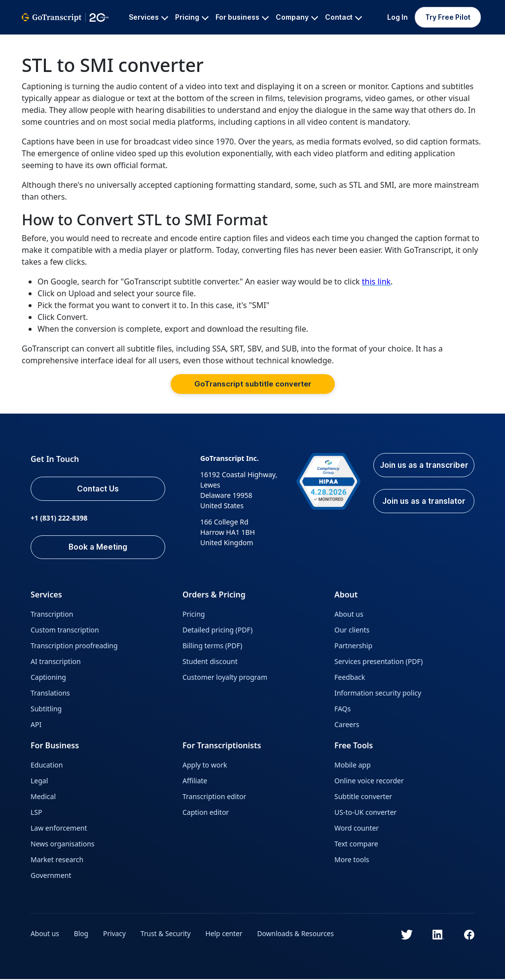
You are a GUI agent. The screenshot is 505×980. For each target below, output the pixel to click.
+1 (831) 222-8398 (59, 518)
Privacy (116, 934)
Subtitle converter (363, 797)
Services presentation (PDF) (379, 662)
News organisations (63, 845)
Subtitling (46, 710)
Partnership (353, 647)
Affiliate (195, 782)
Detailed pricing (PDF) (217, 631)
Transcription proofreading (74, 647)
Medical (43, 797)
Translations (50, 694)
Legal (39, 782)
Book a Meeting (100, 548)
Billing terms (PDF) (212, 647)
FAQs (343, 710)
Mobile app (353, 766)
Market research (57, 860)
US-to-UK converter (365, 813)
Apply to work (205, 766)
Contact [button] (343, 17)
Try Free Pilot (448, 17)
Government (51, 876)
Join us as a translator (423, 514)
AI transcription (56, 662)
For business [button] (242, 17)
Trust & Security (167, 934)
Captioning (48, 678)
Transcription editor (214, 797)
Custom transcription (65, 631)
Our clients (352, 631)
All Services (95, 42)
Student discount (210, 662)
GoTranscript (43, 42)
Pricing (194, 615)
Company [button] (297, 17)
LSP (36, 813)
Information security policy (378, 694)
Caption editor (206, 813)
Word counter (357, 829)
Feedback (350, 678)
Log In (397, 17)
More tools (352, 860)
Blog (82, 934)
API (36, 725)
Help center (226, 934)
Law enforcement (59, 829)
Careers (347, 725)
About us (349, 615)
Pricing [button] (192, 17)
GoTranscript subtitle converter (253, 384)
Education (47, 766)
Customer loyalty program (225, 678)
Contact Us (101, 489)
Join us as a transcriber (423, 471)
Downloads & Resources (299, 934)
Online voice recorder (369, 782)
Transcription (52, 615)
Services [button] (148, 17)
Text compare (356, 845)
